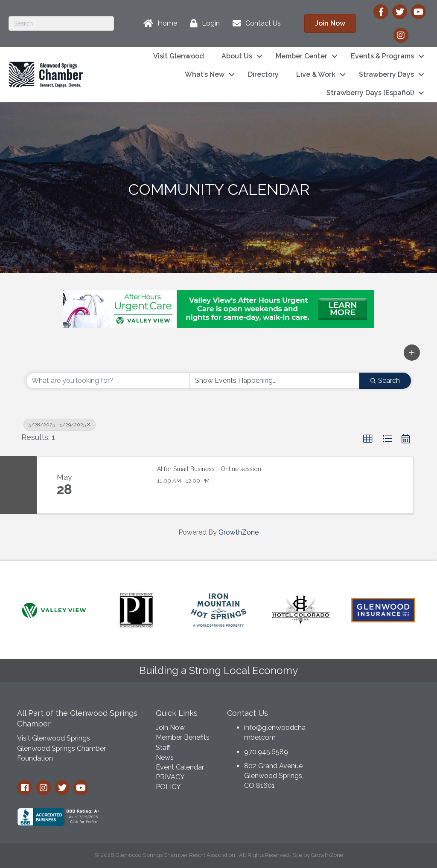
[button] (412, 353)
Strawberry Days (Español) (370, 93)
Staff (163, 748)
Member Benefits (183, 737)
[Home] (158, 23)
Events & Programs (382, 56)
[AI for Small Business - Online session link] (120, 485)
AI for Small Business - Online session (209, 469)
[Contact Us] (255, 23)
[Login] (203, 23)
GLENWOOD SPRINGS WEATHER (374, 735)
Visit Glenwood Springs (54, 738)
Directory (263, 74)
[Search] (61, 23)
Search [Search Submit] (385, 380)
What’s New (205, 74)
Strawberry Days (386, 74)
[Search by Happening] (275, 381)
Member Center (302, 56)
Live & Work (316, 74)
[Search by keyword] (108, 381)
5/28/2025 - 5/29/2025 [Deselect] (60, 425)
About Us (237, 56)
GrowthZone (239, 532)
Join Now (170, 728)
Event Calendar (180, 767)
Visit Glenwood (179, 56)
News (165, 757)
